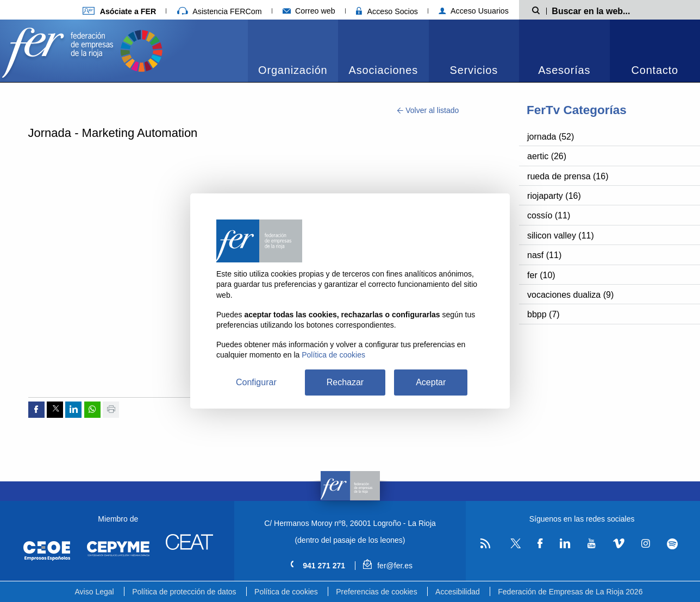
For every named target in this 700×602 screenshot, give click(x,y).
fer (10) (541, 275)
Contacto (655, 70)
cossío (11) (549, 215)
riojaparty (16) (554, 196)
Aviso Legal (95, 592)
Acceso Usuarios (474, 11)
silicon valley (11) (561, 236)
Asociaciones (383, 70)
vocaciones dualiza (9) (570, 295)
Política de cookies (286, 592)
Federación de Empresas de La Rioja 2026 (570, 592)
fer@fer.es (388, 566)
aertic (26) (547, 156)
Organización (293, 70)
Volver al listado (428, 110)
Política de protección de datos (184, 592)
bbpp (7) (543, 314)
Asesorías (564, 70)
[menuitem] (293, 51)
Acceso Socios (387, 11)
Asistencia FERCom (220, 11)
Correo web (309, 11)
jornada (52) (551, 137)
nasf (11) (544, 255)
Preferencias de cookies (376, 592)
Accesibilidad (458, 592)
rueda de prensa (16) (568, 176)
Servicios (474, 70)
